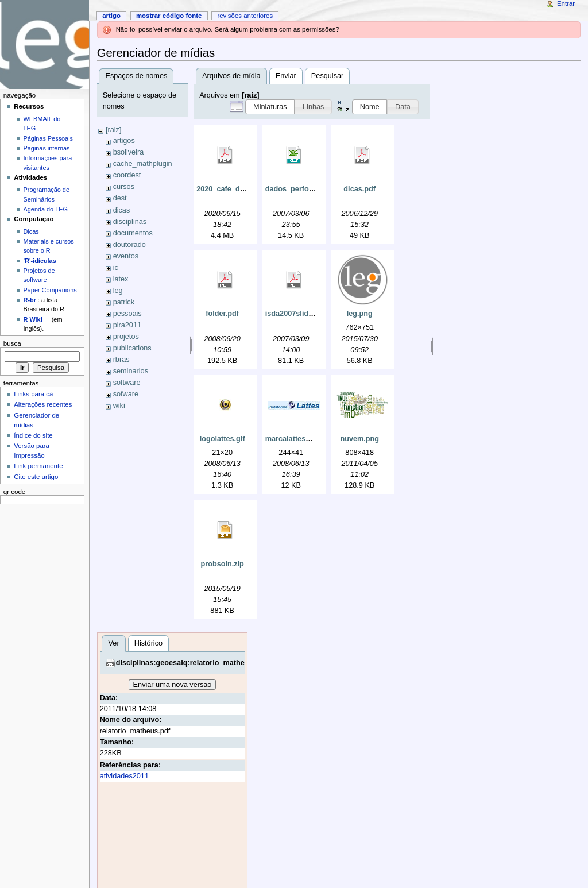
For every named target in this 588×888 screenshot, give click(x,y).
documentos (133, 233)
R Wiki (33, 319)
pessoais (127, 314)
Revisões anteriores (245, 16)
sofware (126, 394)
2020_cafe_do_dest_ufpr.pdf (245, 189)
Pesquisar (327, 76)
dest (120, 198)
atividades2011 (124, 776)
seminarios (131, 371)
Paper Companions (50, 290)
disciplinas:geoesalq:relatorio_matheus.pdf (191, 663)
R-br (30, 300)
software (127, 383)
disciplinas (130, 222)
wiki (119, 406)
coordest (127, 175)
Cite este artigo (36, 477)
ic (116, 268)
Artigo (111, 16)
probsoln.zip (222, 564)
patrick (124, 302)
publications (132, 348)
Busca (12, 343)
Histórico (148, 643)
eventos (126, 256)
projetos (126, 337)
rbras (121, 360)
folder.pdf (222, 314)
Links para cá (33, 394)
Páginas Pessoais (48, 138)
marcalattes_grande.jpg (306, 439)
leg (118, 291)
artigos (124, 141)
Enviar (286, 76)
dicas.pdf (359, 189)
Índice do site (33, 435)
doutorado (129, 245)
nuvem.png (359, 439)
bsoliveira (129, 152)
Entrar (566, 3)
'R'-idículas (40, 261)
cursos (124, 187)
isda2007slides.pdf (298, 314)
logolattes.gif (223, 439)
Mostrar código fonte (169, 16)
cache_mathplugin (143, 164)
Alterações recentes (43, 404)
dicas (122, 210)
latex (121, 279)
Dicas (31, 231)
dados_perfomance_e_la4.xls (316, 189)
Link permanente (38, 466)
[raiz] (114, 130)
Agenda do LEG (46, 209)
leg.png (360, 314)
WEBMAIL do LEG (42, 123)
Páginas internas (47, 148)
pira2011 (127, 325)
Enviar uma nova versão (173, 685)
